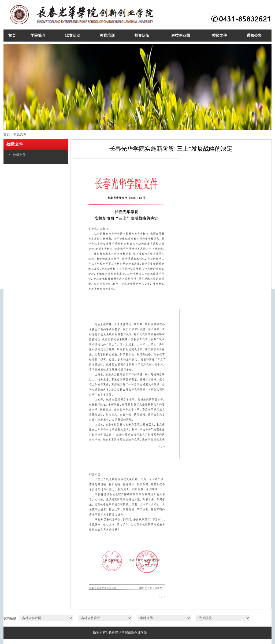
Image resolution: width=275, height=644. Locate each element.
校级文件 (20, 134)
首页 (7, 134)
